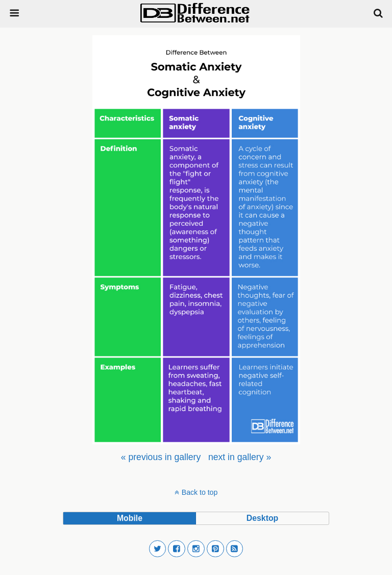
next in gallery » (240, 457)
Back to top (200, 492)
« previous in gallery (161, 457)
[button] (158, 549)
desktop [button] (262, 518)
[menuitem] (161, 457)
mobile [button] (130, 518)
